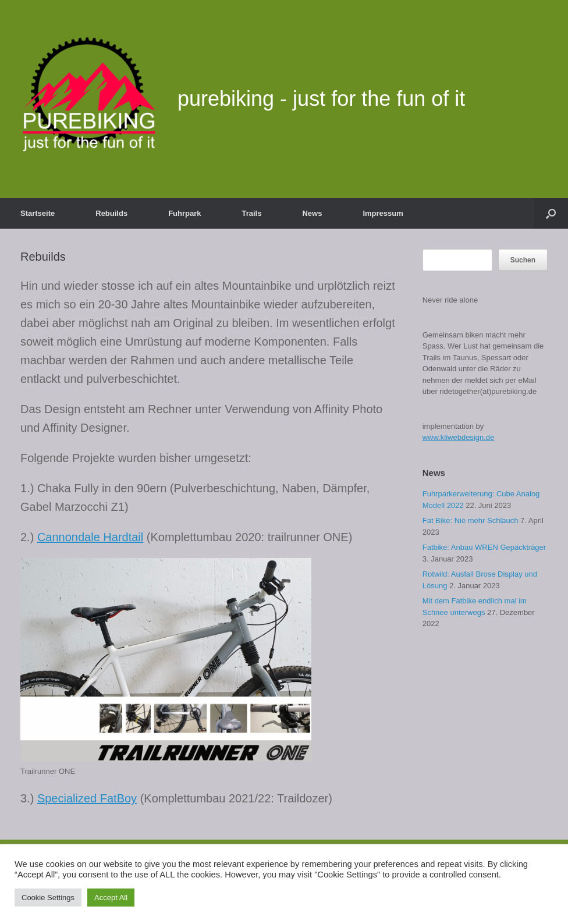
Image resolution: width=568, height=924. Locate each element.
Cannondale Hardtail (90, 537)
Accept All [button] (111, 898)
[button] (551, 213)
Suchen (523, 260)
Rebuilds (111, 213)
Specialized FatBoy (87, 798)
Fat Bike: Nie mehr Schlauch (471, 520)
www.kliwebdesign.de (459, 437)
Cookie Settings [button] (48, 898)
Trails (252, 213)
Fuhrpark (184, 213)
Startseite (38, 213)
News (312, 213)
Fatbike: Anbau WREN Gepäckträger (484, 547)
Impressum (383, 213)
